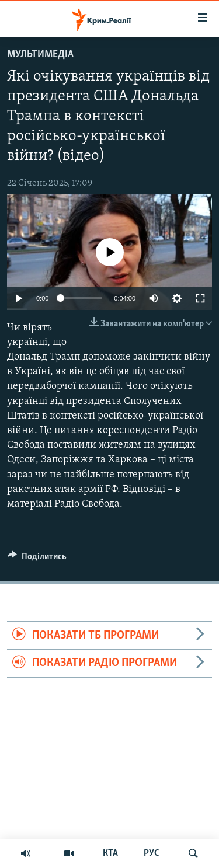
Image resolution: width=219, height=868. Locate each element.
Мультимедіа (40, 55)
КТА (110, 853)
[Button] (37, 559)
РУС (152, 853)
